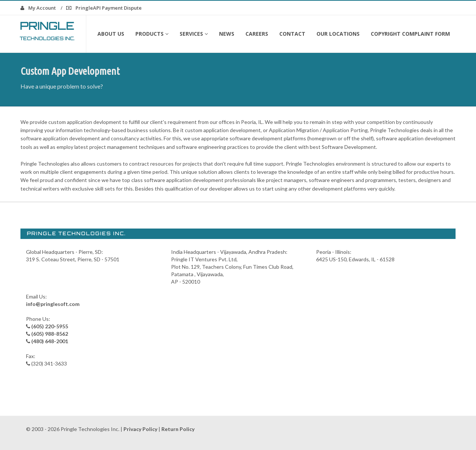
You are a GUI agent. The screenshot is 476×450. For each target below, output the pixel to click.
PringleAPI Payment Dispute (104, 8)
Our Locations (338, 34)
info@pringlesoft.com (53, 304)
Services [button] (194, 34)
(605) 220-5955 (50, 326)
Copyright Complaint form (410, 34)
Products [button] (152, 34)
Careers (257, 34)
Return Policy (178, 429)
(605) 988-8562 (50, 334)
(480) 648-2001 (50, 341)
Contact (292, 34)
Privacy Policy (140, 429)
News (227, 34)
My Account (38, 8)
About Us (111, 34)
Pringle (47, 30)
